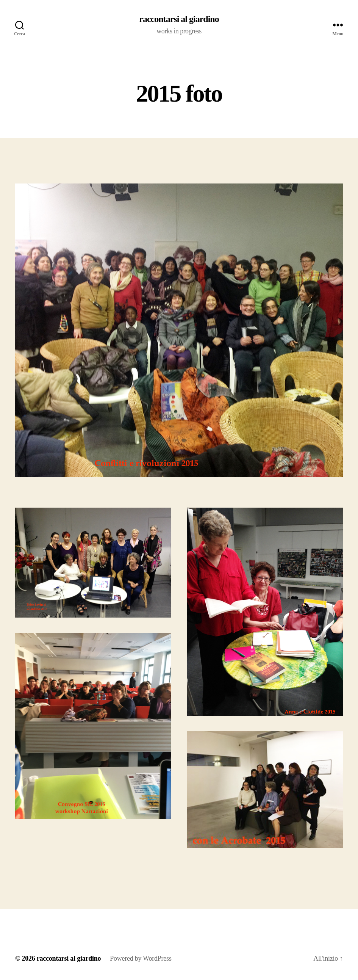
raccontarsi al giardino (179, 19)
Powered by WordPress (141, 958)
